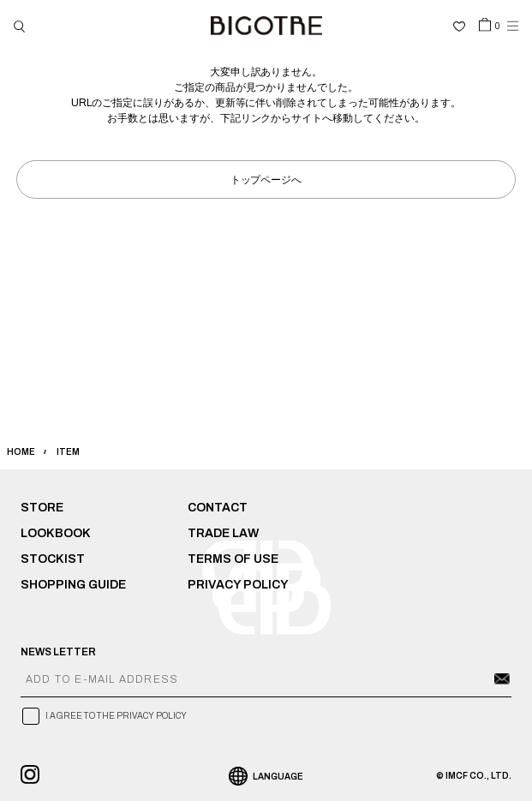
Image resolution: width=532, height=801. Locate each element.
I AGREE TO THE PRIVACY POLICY (116, 716)
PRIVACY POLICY (238, 585)
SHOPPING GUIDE (73, 585)
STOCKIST (53, 559)
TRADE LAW (223, 533)
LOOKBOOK (56, 533)
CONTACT (218, 508)
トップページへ (266, 179)
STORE (42, 508)
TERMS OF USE (233, 559)
